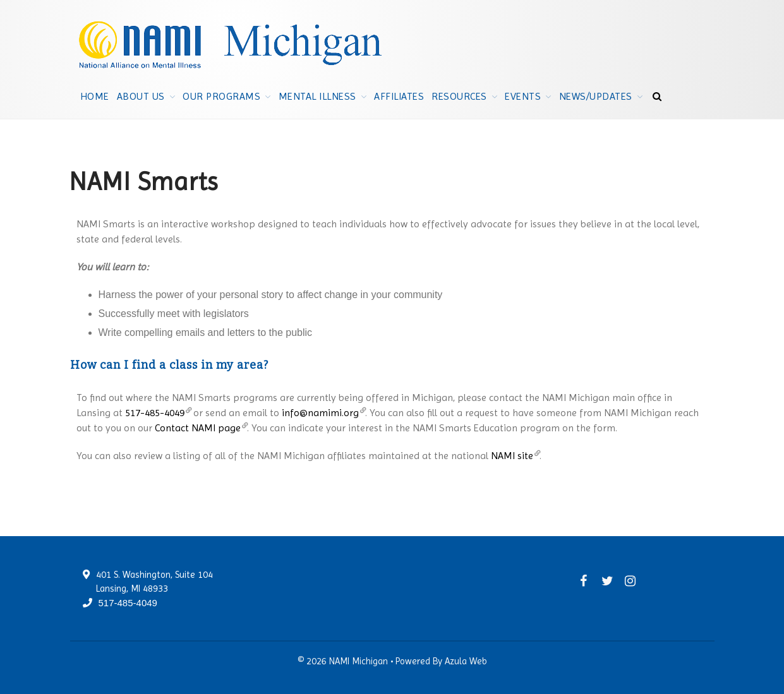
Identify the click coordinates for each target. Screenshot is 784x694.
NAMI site (512, 456)
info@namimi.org (320, 413)
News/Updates (596, 96)
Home (95, 96)
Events (523, 96)
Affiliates (399, 96)
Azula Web (466, 661)
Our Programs (221, 96)
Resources (459, 96)
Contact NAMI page (198, 428)
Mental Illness (317, 96)
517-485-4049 (155, 413)
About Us (141, 96)
